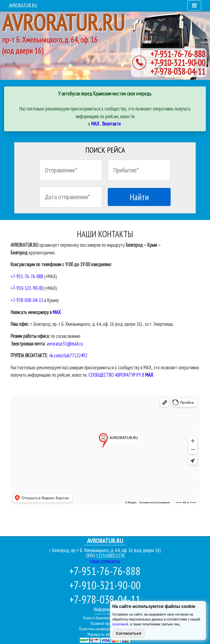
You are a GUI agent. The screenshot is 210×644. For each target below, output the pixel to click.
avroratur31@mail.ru (65, 344)
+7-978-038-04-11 (178, 71)
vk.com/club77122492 (68, 355)
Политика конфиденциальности (105, 629)
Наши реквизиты (105, 561)
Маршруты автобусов (105, 634)
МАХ (57, 312)
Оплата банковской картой (105, 618)
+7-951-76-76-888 (178, 54)
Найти (139, 197)
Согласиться (129, 633)
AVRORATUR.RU (23, 5)
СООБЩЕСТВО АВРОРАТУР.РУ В (121, 375)
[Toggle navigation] (194, 5)
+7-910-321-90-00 (178, 63)
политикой (120, 624)
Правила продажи (105, 623)
